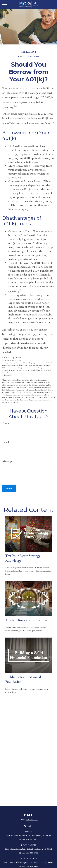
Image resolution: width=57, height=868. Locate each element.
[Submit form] (9, 488)
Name (6, 423)
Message (7, 461)
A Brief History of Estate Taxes (27, 620)
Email (6, 442)
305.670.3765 (32, 820)
